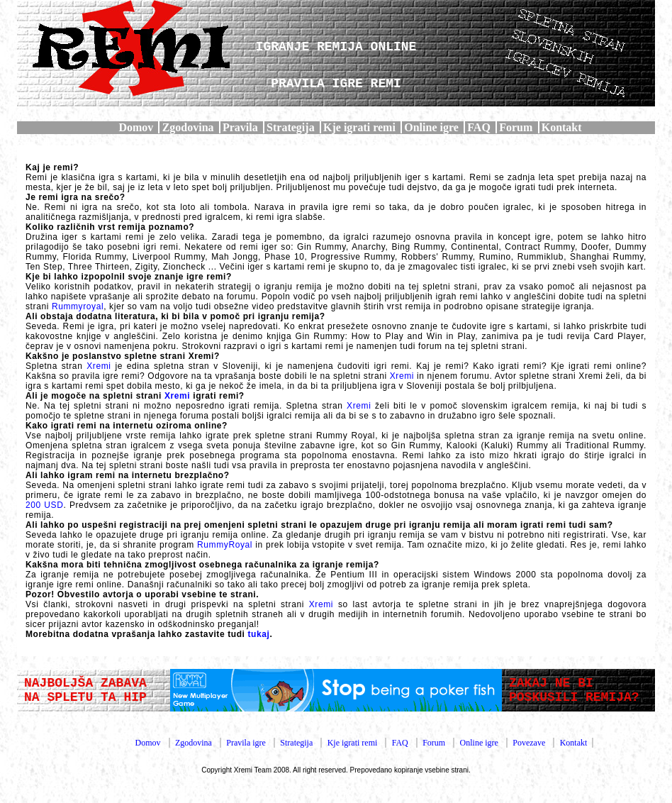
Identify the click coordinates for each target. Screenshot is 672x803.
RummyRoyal (225, 545)
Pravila (240, 127)
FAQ (479, 127)
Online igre (431, 127)
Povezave (529, 743)
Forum (516, 127)
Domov (136, 127)
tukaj (258, 634)
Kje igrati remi (359, 127)
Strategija (291, 127)
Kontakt (562, 127)
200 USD (44, 505)
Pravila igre (246, 743)
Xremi (99, 366)
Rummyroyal (78, 306)
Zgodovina (188, 127)
